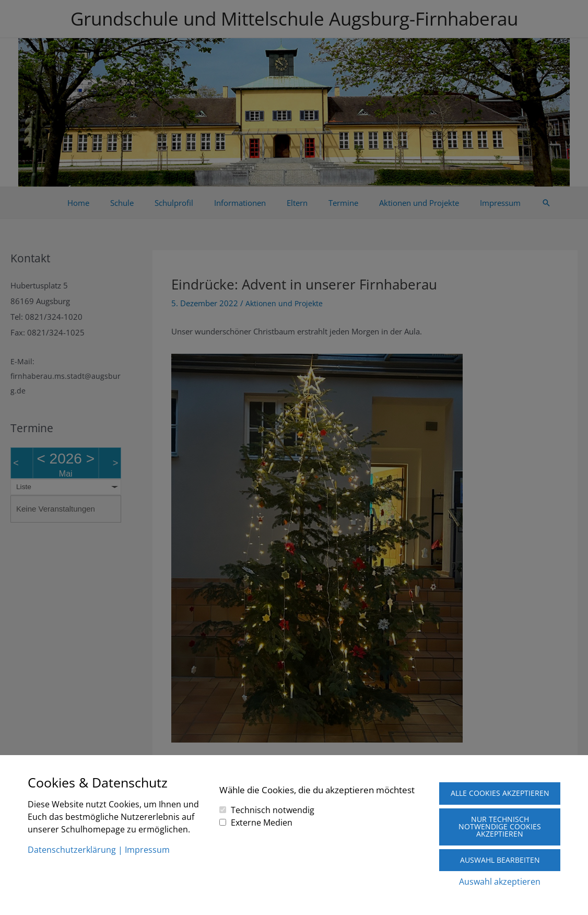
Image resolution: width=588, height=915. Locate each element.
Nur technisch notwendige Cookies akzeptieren (500, 825)
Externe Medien (262, 812)
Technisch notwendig (273, 800)
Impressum (147, 840)
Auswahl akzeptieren (500, 882)
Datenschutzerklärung (72, 840)
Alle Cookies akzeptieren (500, 787)
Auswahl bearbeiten (500, 859)
